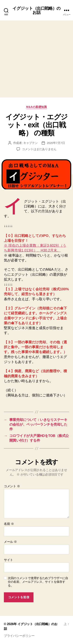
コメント (12, 486)
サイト (8, 560)
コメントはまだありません (39, 149)
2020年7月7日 (56, 143)
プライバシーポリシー (19, 636)
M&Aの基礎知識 (37, 107)
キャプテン (31, 143)
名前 (9, 524)
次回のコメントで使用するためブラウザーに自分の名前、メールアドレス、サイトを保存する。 (38, 582)
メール (10, 542)
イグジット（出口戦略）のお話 (37, 10)
